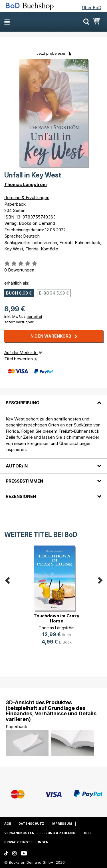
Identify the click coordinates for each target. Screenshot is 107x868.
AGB (8, 824)
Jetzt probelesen (52, 53)
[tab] (53, 399)
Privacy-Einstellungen (26, 842)
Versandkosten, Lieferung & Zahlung (40, 833)
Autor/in (17, 466)
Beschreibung (23, 403)
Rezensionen (21, 496)
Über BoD (92, 8)
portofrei (34, 316)
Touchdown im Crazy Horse (56, 618)
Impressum (62, 824)
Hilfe (87, 833)
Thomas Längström (26, 184)
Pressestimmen (24, 481)
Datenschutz (31, 824)
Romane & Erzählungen (27, 198)
